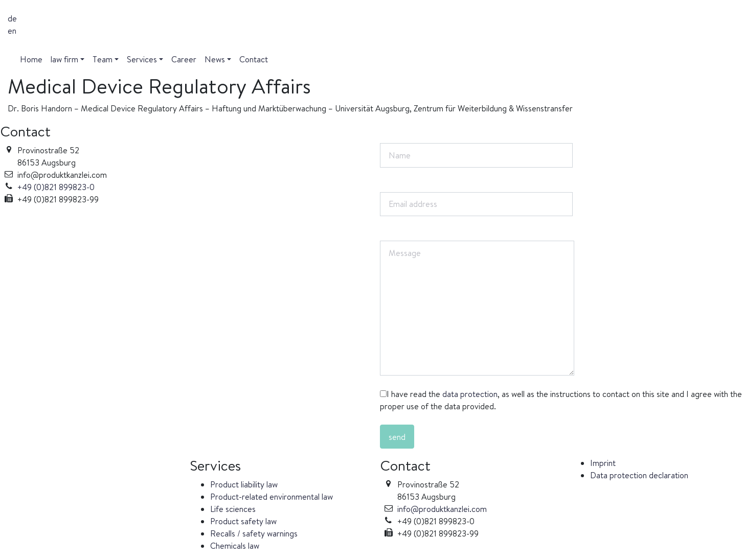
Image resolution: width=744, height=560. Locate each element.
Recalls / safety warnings (254, 533)
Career (184, 59)
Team (103, 59)
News (215, 59)
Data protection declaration (639, 475)
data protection (470, 394)
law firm (64, 59)
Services (142, 59)
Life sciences (233, 509)
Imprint (603, 463)
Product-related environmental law (272, 497)
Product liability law (244, 484)
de (12, 18)
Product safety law (243, 521)
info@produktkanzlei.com (442, 509)
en (12, 31)
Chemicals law (235, 546)
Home (31, 59)
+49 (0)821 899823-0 (56, 187)
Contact (254, 59)
